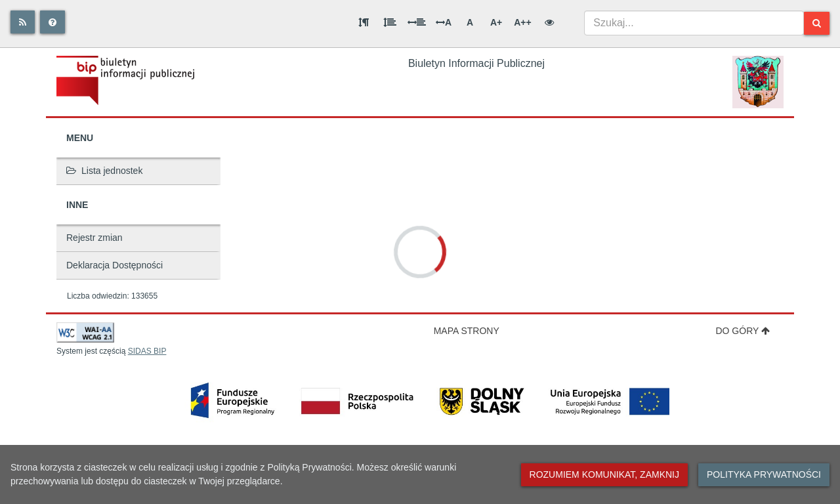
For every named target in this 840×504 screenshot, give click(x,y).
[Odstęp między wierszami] (390, 22)
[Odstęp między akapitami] (364, 22)
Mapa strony (467, 331)
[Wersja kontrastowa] (549, 22)
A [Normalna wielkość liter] (470, 22)
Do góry (743, 331)
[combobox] (694, 23)
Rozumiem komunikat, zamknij (604, 474)
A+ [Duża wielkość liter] (496, 22)
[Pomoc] (52, 22)
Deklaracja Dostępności (115, 265)
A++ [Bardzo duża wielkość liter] (522, 22)
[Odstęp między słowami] (417, 22)
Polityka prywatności (764, 474)
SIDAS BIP (147, 351)
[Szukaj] (817, 23)
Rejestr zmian (94, 238)
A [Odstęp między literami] (444, 22)
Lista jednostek (104, 171)
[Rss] (23, 22)
